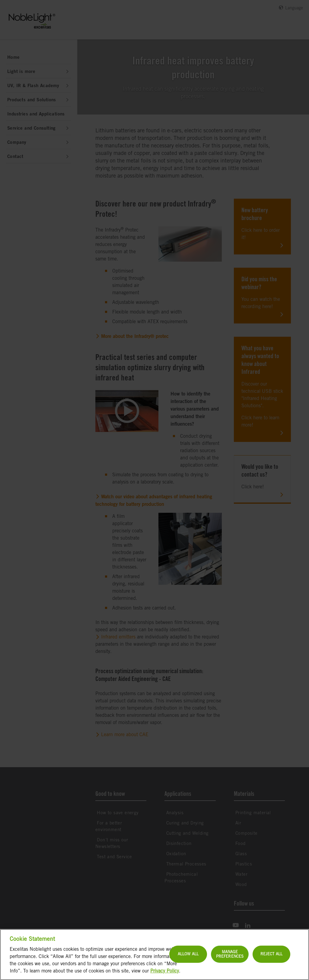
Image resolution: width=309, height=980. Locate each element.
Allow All (188, 967)
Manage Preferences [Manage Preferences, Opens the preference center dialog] (230, 967)
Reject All (271, 967)
